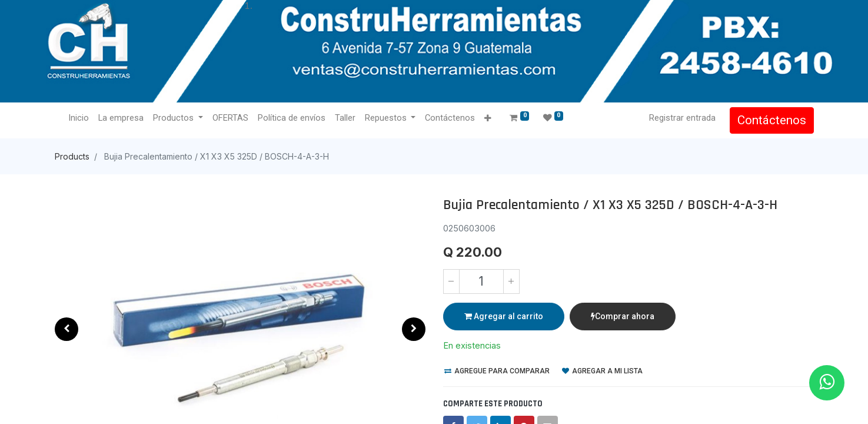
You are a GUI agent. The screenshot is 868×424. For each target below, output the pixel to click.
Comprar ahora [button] (623, 316)
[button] (488, 119)
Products (72, 156)
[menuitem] (79, 118)
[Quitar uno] (451, 281)
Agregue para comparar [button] (497, 371)
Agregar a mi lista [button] (602, 371)
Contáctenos (772, 120)
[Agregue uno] (511, 281)
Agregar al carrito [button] (504, 316)
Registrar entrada (682, 118)
